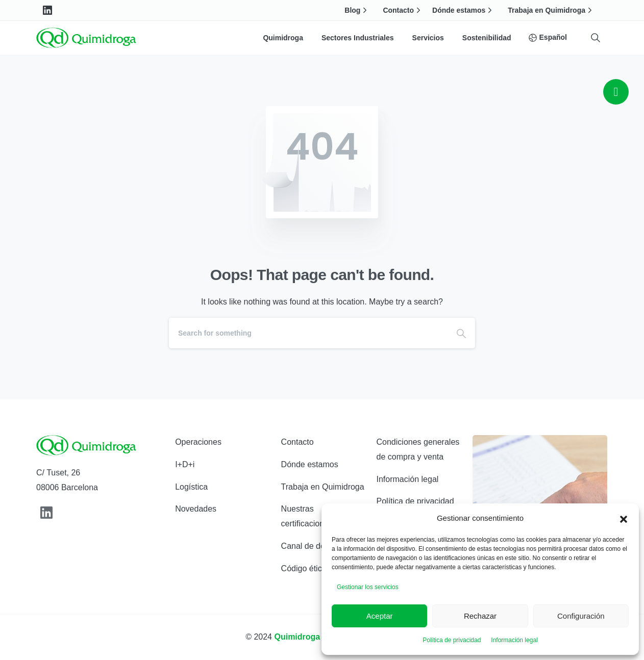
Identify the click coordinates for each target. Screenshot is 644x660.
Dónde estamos (463, 10)
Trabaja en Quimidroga (551, 10)
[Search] (308, 333)
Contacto (403, 10)
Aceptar (380, 616)
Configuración (581, 616)
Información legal (514, 640)
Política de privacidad (452, 640)
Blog (357, 10)
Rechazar (480, 616)
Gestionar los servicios (368, 587)
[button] (624, 518)
